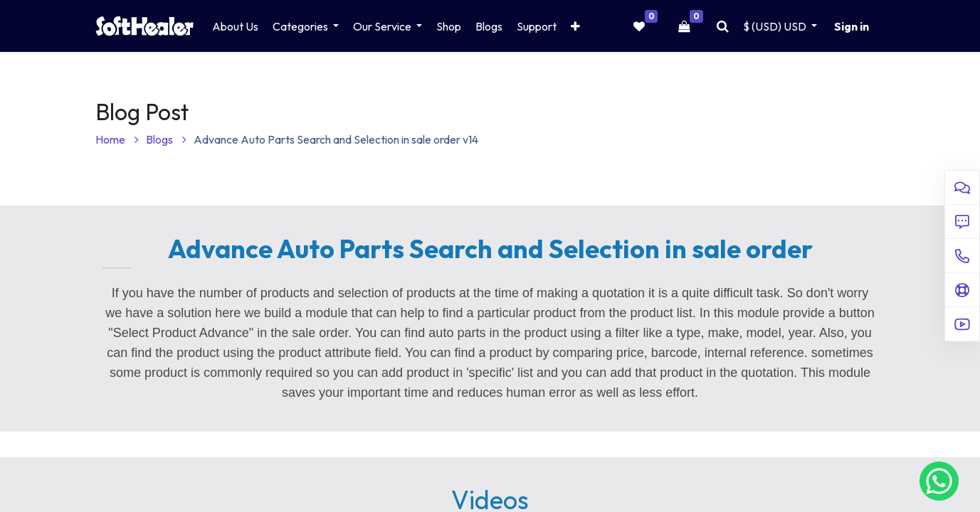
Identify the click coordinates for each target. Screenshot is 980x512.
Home (117, 139)
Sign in (852, 26)
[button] (575, 26)
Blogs (166, 139)
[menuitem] (235, 26)
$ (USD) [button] (776, 26)
